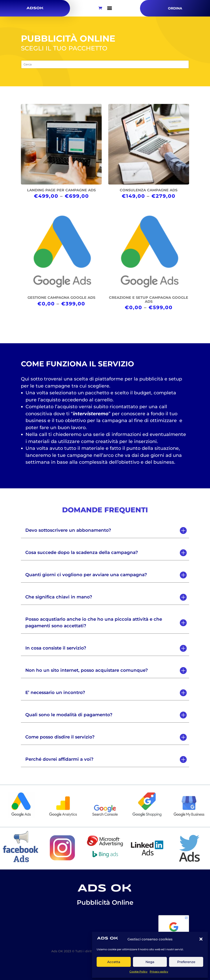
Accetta (114, 962)
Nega (150, 962)
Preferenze (186, 962)
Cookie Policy (138, 972)
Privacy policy (159, 972)
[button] (201, 939)
